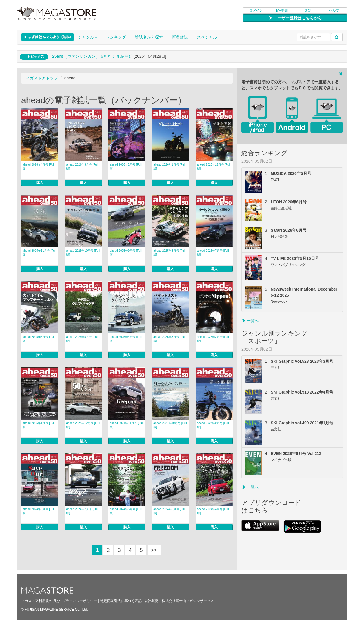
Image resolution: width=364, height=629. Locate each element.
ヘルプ (334, 10)
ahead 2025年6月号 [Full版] (39, 339)
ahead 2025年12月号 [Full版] (214, 167)
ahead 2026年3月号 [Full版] (82, 167)
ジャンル (88, 37)
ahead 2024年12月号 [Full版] (83, 425)
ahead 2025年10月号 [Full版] (83, 253)
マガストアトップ (42, 78)
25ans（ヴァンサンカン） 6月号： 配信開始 (92, 56)
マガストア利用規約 (37, 601)
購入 (40, 183)
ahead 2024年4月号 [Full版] (213, 511)
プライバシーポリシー (80, 601)
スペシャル (207, 37)
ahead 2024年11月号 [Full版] (127, 425)
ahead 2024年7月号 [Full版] (82, 511)
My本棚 (282, 10)
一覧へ (250, 321)
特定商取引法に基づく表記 (121, 601)
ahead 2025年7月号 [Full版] (213, 253)
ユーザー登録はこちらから (295, 18)
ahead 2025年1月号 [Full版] (39, 425)
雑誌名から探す (149, 37)
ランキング (116, 37)
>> (154, 550)
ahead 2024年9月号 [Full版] (213, 425)
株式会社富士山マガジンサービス (188, 601)
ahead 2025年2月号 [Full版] (213, 339)
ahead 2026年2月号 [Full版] (126, 167)
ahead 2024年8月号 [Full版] (39, 511)
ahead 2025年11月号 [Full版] (39, 253)
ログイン (256, 10)
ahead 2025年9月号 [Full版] (126, 253)
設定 (308, 10)
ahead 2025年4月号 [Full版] (126, 339)
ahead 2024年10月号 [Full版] (170, 425)
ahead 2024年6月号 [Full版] (126, 511)
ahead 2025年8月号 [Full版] (169, 253)
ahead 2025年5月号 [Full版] (82, 339)
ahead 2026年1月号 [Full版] (169, 167)
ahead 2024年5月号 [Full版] (169, 511)
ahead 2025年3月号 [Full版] (169, 339)
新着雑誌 (180, 37)
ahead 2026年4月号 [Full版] (39, 167)
